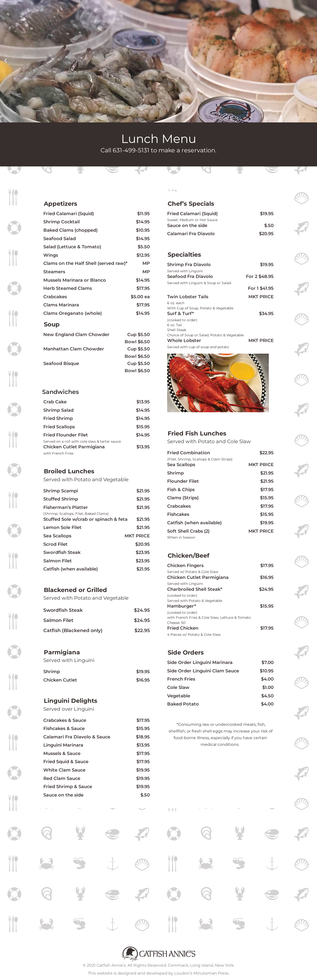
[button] (6, 61)
